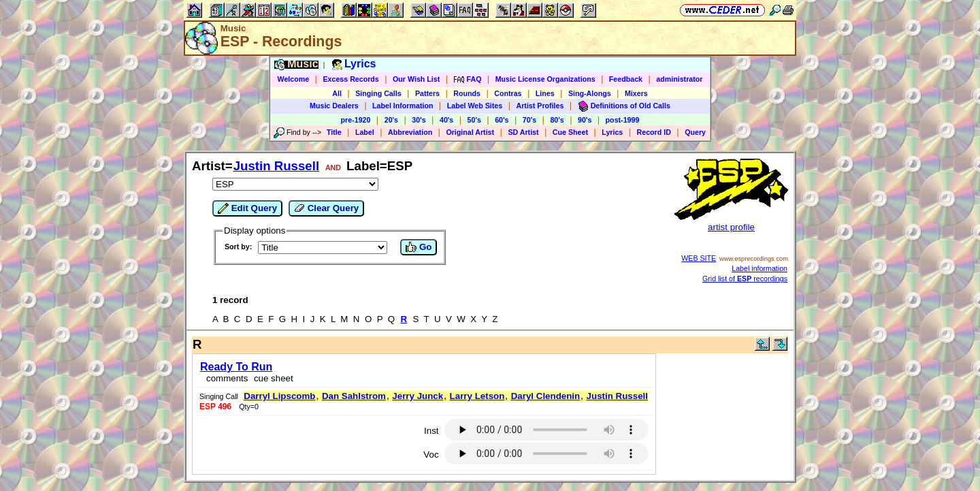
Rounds (467, 93)
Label (365, 132)
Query (695, 132)
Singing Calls (378, 93)
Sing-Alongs (590, 93)
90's (585, 120)
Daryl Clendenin (545, 396)
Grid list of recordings (745, 279)
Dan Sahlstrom (354, 396)
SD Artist (523, 132)
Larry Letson (477, 396)
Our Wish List (416, 79)
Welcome (294, 79)
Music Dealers (334, 106)
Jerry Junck (418, 396)
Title (334, 132)
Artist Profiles (540, 106)
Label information (759, 268)
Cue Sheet (570, 132)
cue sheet (274, 378)
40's (446, 120)
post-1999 (623, 120)
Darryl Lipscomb (279, 396)
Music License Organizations (545, 79)
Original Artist (470, 132)
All (337, 93)
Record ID (654, 132)
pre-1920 (356, 120)
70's (529, 120)
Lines (545, 93)
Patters (427, 93)
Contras (508, 93)
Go (419, 247)
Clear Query (326, 208)
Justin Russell (277, 166)
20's (391, 120)
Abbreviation (410, 132)
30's (419, 120)
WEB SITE (699, 258)
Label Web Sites (475, 106)
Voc (431, 455)
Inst (431, 431)
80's (557, 120)
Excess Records (350, 79)
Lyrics (612, 132)
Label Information (403, 106)
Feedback (626, 79)
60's (502, 120)
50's (474, 120)
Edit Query (247, 208)
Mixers (636, 93)
